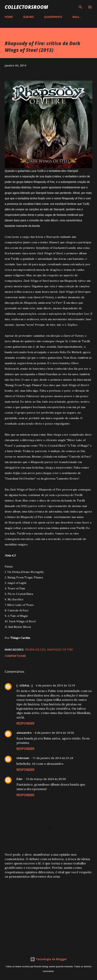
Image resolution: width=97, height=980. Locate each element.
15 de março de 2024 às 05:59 (46, 779)
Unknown (23, 758)
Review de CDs (35, 650)
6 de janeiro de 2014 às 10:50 (54, 733)
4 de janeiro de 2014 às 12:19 (55, 685)
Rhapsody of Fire (60, 650)
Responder (25, 723)
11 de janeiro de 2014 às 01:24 (53, 758)
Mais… (77, 17)
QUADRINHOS (53, 17)
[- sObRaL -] (25, 685)
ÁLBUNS (28, 17)
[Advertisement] (48, 913)
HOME (9, 17)
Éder (20, 779)
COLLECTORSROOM (26, 7)
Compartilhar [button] (15, 656)
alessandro (24, 733)
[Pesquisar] (81, 7)
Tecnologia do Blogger (48, 959)
